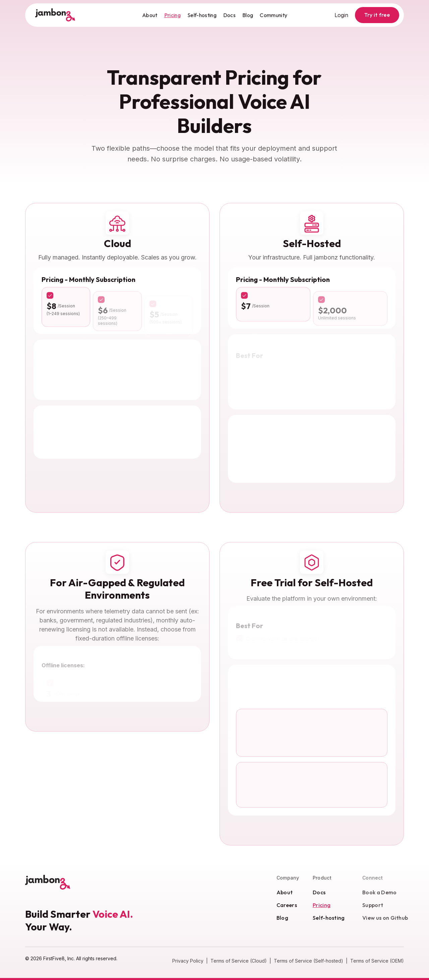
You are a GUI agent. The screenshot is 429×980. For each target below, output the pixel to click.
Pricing (172, 15)
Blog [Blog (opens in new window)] (248, 15)
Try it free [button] (377, 15)
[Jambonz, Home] (55, 15)
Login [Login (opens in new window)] (341, 15)
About (150, 15)
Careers (292, 905)
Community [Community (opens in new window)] (273, 15)
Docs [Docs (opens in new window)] (229, 15)
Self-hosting (202, 15)
